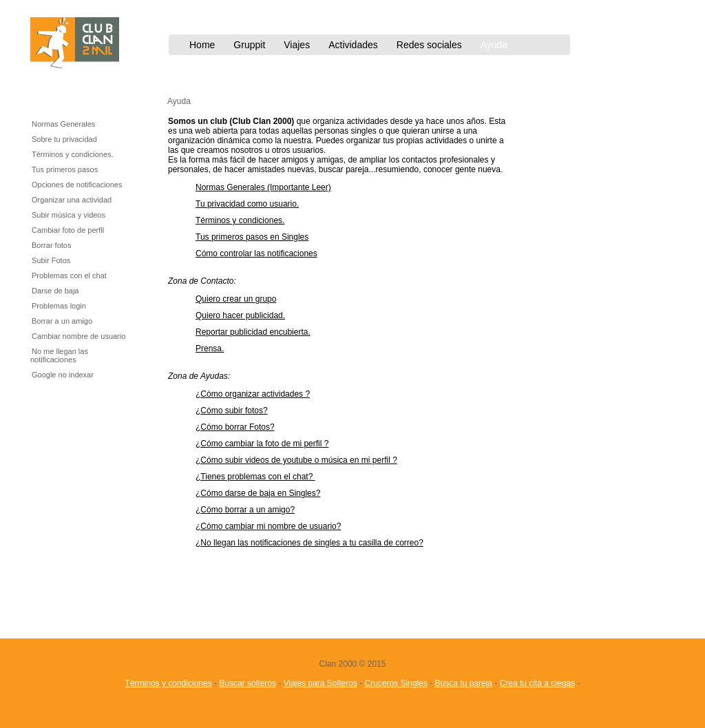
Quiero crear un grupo (236, 299)
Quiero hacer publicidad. (240, 315)
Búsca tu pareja (464, 683)
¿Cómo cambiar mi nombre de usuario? (268, 526)
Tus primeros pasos (65, 169)
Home (202, 45)
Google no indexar (63, 375)
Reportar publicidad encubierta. (253, 332)
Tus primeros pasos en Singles (252, 237)
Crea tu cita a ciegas (537, 683)
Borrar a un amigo (62, 321)
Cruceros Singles (396, 683)
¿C (201, 427)
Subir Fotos (51, 260)
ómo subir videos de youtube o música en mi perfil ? (302, 460)
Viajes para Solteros (320, 683)
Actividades (353, 45)
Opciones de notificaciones (77, 185)
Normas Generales (63, 124)
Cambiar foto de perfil (68, 230)
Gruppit (249, 45)
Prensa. (210, 349)
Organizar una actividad (72, 200)
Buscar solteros (248, 683)
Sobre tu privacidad (64, 139)
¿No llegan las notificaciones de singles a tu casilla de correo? (309, 543)
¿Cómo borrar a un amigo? (245, 510)
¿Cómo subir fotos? (232, 410)
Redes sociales (429, 45)
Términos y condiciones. (73, 154)
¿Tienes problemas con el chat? (255, 477)
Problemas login (59, 306)
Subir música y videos (69, 215)
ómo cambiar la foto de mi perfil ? (267, 444)
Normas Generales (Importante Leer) (263, 187)
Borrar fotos (51, 245)
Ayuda (494, 45)
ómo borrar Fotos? (241, 427)
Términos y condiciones (169, 683)
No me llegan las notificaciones (59, 355)
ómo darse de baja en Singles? (263, 493)
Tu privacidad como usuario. (247, 204)
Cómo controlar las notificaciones (256, 253)
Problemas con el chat (69, 275)
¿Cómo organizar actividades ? (253, 394)
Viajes (297, 45)
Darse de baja (55, 291)
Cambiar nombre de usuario (78, 336)
